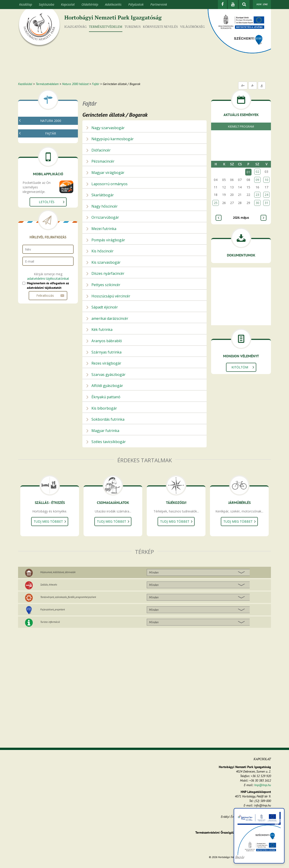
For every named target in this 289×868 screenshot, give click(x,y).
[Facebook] (222, 5)
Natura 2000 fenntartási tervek (50, 136)
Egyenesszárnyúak (42, 211)
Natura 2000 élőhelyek (43, 141)
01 (248, 172)
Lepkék (34, 222)
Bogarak (35, 216)
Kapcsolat (68, 4)
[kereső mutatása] (244, 5)
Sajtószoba (47, 4)
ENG (265, 4)
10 (266, 180)
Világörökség (192, 27)
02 (257, 172)
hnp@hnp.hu (263, 785)
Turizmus (133, 27)
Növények (34, 173)
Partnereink (159, 4)
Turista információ (50, 622)
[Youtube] (233, 5)
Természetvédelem (106, 27)
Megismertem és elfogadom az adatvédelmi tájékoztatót (48, 380)
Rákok (34, 189)
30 (257, 203)
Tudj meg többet (48, 521)
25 (216, 203)
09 (257, 180)
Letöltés (47, 297)
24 (266, 195)
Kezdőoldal (25, 84)
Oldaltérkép (90, 4)
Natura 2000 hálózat (75, 84)
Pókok (34, 194)
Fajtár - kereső (38, 147)
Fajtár (96, 84)
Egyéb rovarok (39, 227)
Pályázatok (136, 4)
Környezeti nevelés (160, 27)
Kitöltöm (240, 367)
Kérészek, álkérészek (44, 200)
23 (257, 195)
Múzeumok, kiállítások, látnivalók (58, 572)
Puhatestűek (38, 184)
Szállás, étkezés (49, 585)
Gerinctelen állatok (41, 178)
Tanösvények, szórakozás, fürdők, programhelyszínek (68, 597)
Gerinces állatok (39, 232)
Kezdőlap (26, 4)
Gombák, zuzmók (40, 167)
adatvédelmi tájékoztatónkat (48, 373)
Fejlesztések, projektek (52, 609)
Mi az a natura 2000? (42, 130)
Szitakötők (37, 205)
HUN (259, 4)
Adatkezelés (113, 4)
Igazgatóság (76, 27)
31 (266, 203)
